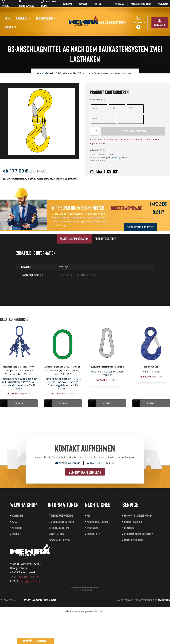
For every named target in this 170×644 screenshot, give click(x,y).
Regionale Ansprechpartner (138, 534)
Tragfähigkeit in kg (97, 99)
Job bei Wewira (57, 534)
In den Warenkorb (133, 131)
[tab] (74, 239)
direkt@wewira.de (126, 208)
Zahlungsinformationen (62, 522)
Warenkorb (163, 4)
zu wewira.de (85, 590)
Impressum (92, 528)
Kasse (15, 522)
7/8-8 (102, 161)
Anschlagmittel (105, 158)
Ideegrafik (164, 600)
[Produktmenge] (94, 131)
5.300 (131, 108)
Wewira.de (120, 4)
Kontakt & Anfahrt (134, 522)
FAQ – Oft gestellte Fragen (138, 515)
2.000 (94, 108)
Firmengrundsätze (134, 540)
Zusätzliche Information (74, 239)
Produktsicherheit (106, 239)
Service (11, 27)
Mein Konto (17, 528)
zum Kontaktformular (85, 472)
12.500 (122, 119)
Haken (124, 158)
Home (8, 18)
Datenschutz (93, 534)
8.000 (94, 119)
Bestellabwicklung (59, 528)
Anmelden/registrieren (141, 4)
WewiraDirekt (45, 73)
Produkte (23, 18)
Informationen (46, 18)
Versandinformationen (61, 515)
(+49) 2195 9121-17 (101, 463)
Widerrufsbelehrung (98, 522)
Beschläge (116, 158)
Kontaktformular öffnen (140, 227)
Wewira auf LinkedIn (60, 540)
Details (19, 403)
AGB (89, 515)
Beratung (160, 23)
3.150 (112, 108)
